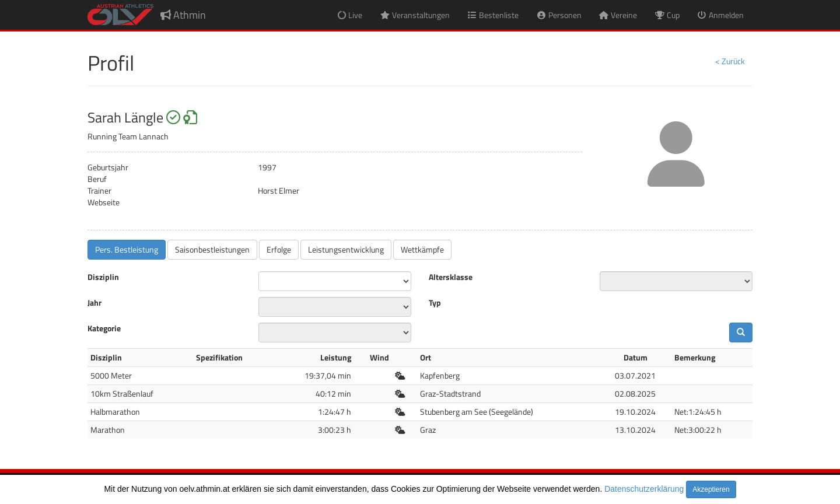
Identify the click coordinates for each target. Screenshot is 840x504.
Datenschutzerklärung (644, 489)
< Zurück (730, 61)
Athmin (183, 15)
